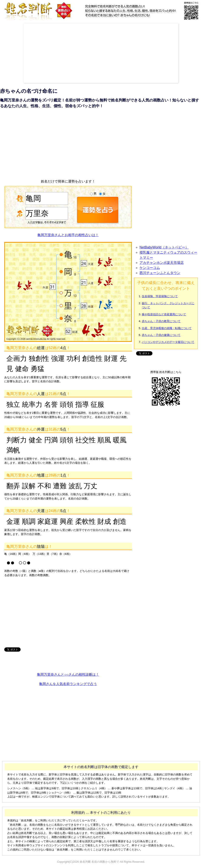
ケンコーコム (150, 268)
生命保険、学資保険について (160, 296)
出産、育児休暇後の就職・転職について (167, 328)
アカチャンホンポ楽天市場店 (162, 263)
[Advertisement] (66, 53)
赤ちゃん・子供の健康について (161, 335)
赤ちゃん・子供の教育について (161, 321)
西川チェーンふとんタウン (160, 273)
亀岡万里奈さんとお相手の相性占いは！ (68, 235)
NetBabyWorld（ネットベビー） (164, 247)
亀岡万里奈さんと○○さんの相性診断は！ (68, 675)
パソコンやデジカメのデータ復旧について (168, 342)
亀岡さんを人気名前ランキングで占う (68, 684)
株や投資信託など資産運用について (164, 314)
